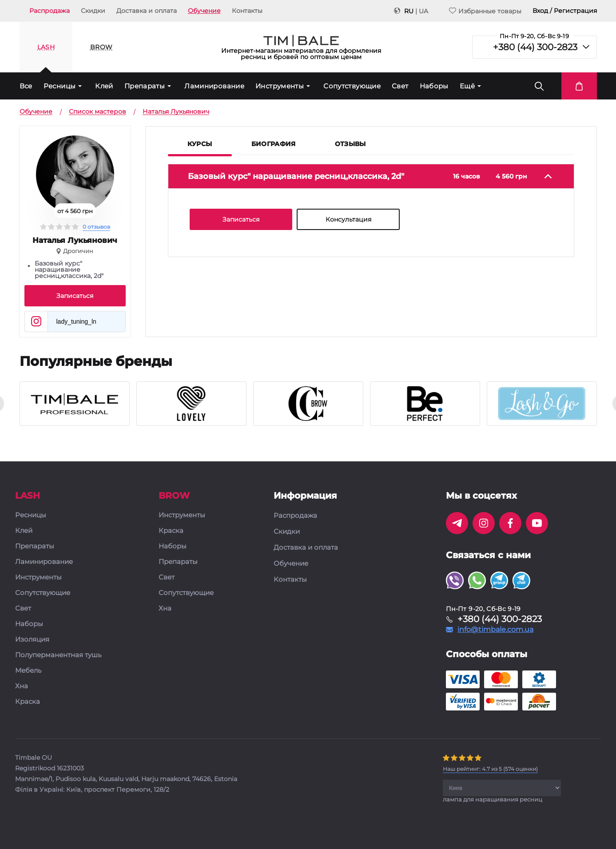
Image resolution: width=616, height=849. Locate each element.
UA (423, 11)
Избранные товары (485, 11)
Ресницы (60, 86)
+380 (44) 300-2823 (535, 47)
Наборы (434, 86)
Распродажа (50, 11)
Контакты (247, 11)
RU (409, 11)
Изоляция (32, 640)
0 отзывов (96, 227)
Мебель (28, 671)
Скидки (93, 11)
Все (26, 86)
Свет (400, 86)
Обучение (204, 11)
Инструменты (280, 86)
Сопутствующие (352, 86)
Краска (28, 702)
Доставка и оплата (147, 11)
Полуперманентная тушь (58, 655)
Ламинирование (214, 86)
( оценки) (490, 769)
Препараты (145, 86)
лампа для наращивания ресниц (493, 799)
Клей (104, 86)
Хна (22, 686)
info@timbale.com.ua (495, 630)
